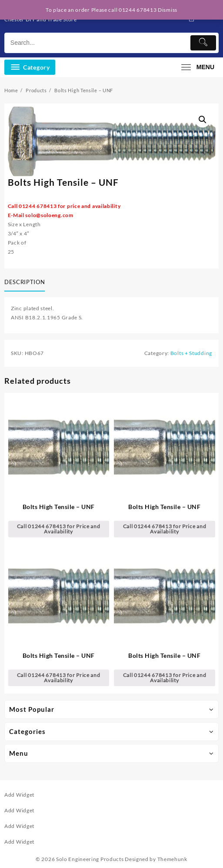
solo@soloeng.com (49, 215)
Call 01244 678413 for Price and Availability (59, 529)
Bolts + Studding (191, 353)
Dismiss (168, 10)
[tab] (26, 283)
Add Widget (19, 795)
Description (25, 282)
